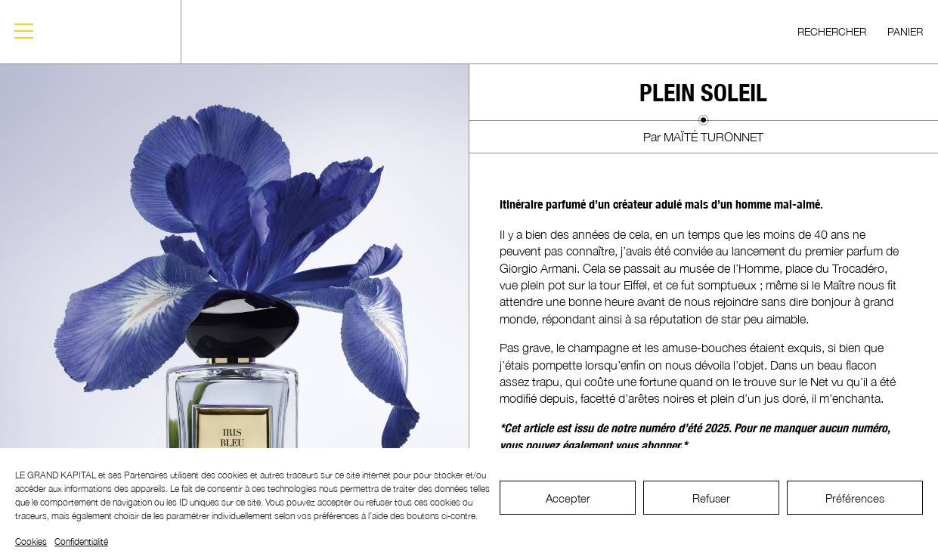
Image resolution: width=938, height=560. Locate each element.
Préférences (855, 498)
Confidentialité (81, 541)
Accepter (568, 498)
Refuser (711, 498)
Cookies (31, 541)
